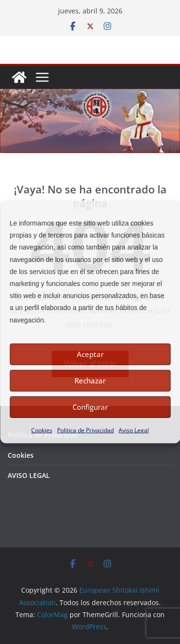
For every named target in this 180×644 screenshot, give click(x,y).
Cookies (42, 430)
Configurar (90, 407)
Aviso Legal (134, 430)
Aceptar (90, 354)
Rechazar (90, 381)
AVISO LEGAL (29, 475)
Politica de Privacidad (85, 430)
